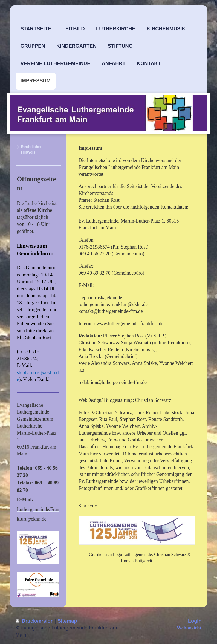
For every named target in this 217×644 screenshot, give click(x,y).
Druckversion (35, 621)
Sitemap (67, 621)
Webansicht (189, 628)
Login (195, 621)
